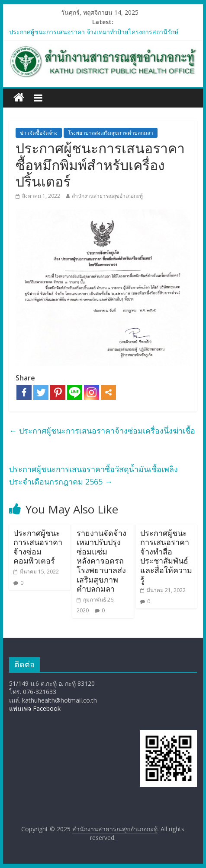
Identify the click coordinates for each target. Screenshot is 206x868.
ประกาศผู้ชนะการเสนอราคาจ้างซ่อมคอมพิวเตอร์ (38, 547)
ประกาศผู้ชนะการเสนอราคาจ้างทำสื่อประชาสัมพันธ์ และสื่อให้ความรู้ (166, 556)
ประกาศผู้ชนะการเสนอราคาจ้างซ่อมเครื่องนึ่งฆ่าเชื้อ (102, 431)
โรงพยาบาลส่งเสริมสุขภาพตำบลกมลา (111, 133)
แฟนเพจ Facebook (35, 708)
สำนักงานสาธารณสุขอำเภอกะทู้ (107, 196)
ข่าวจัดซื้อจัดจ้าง (39, 133)
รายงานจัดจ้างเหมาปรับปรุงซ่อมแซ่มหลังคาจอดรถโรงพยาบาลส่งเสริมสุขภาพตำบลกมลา (101, 561)
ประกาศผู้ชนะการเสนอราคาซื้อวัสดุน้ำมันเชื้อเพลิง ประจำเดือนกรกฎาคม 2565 (93, 475)
